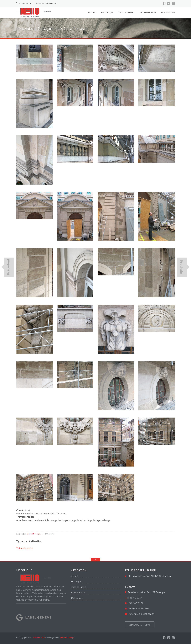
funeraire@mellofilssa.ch (142, 614)
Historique (107, 12)
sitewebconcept (67, 637)
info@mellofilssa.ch (139, 608)
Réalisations (168, 12)
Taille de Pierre (126, 12)
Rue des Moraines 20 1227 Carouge (146, 592)
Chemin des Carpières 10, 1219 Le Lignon (149, 576)
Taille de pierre (25, 548)
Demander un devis (46, 3)
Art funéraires (148, 12)
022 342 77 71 (136, 603)
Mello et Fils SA (34, 534)
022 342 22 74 (23, 3)
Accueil (92, 12)
